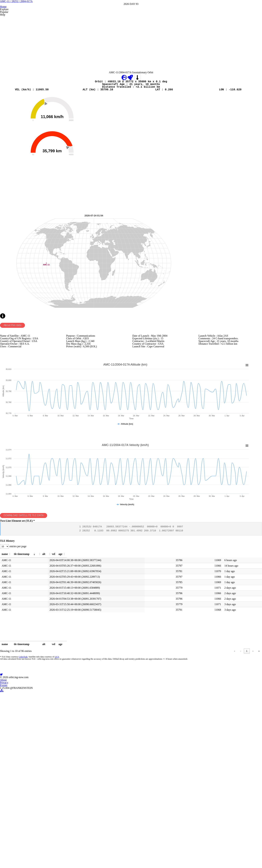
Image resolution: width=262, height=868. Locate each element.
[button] (34, 659)
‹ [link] (193, 760)
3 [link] (212, 760)
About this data (19, 401)
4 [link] (218, 760)
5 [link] (225, 760)
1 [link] (199, 760)
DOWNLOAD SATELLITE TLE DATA (31, 607)
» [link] (253, 760)
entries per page (25, 650)
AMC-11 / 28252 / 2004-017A (131, 23)
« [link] (187, 760)
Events (139, 844)
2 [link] (206, 760)
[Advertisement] (106, 73)
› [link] (247, 760)
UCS (61, 766)
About (114, 844)
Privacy (127, 844)
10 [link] (240, 760)
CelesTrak (28, 766)
